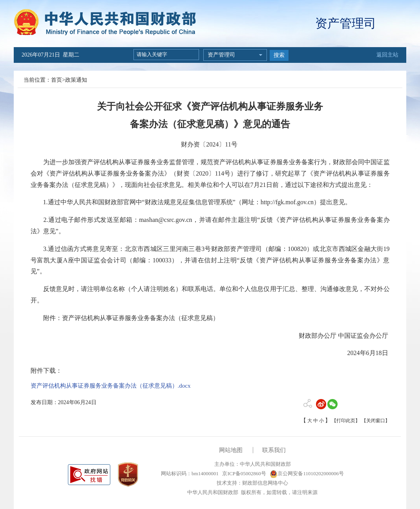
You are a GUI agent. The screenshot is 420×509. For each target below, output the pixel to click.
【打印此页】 (346, 421)
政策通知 (76, 80)
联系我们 (274, 450)
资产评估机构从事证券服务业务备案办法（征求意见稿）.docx (111, 386)
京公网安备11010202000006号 (307, 473)
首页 (57, 80)
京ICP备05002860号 (243, 473)
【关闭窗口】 (376, 421)
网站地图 (231, 450)
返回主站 (387, 55)
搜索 (279, 55)
